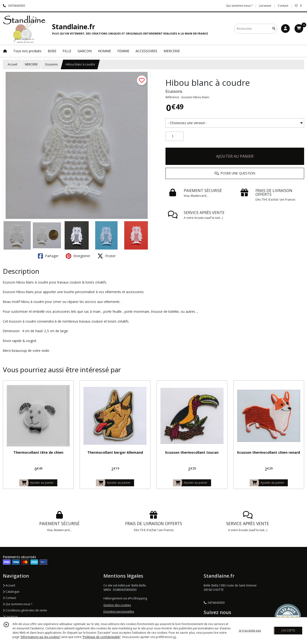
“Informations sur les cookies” (40, 637)
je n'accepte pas (250, 630)
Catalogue (11, 592)
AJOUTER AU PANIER (235, 156)
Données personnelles (119, 612)
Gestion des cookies (117, 605)
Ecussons (52, 64)
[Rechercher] (274, 29)
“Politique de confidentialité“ (101, 637)
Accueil (12, 64)
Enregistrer (78, 256)
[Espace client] (285, 29)
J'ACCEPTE (288, 630)
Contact (283, 6)
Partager (48, 256)
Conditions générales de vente (25, 610)
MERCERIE (31, 64)
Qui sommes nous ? (18, 604)
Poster (106, 256)
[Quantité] (174, 136)
